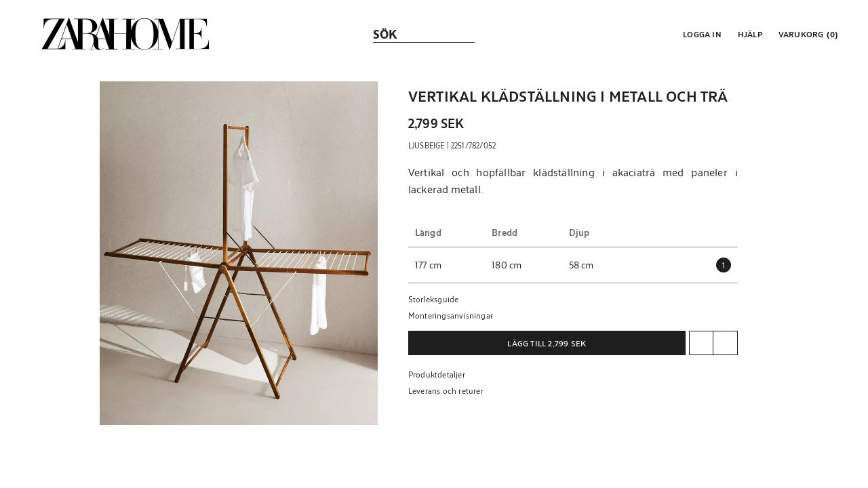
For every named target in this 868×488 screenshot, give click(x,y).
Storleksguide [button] (434, 299)
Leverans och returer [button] (446, 390)
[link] (125, 34)
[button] (701, 34)
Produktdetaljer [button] (437, 374)
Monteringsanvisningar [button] (451, 315)
